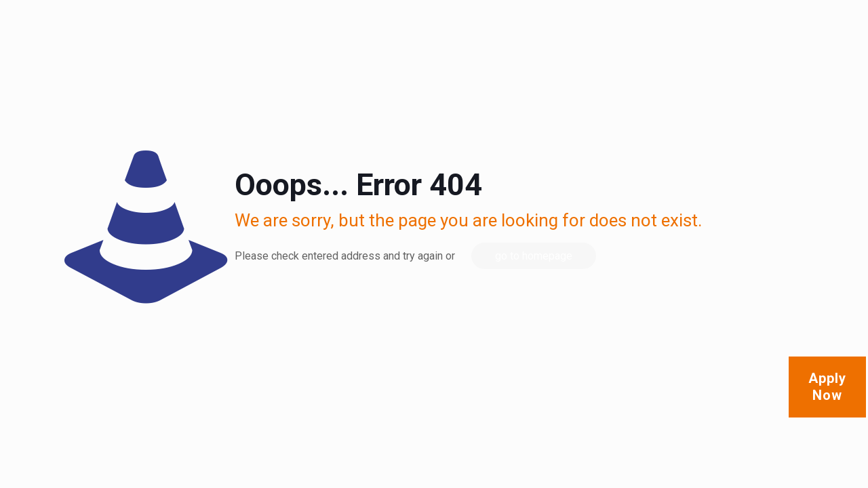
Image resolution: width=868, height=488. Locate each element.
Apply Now (827, 387)
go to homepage (534, 256)
